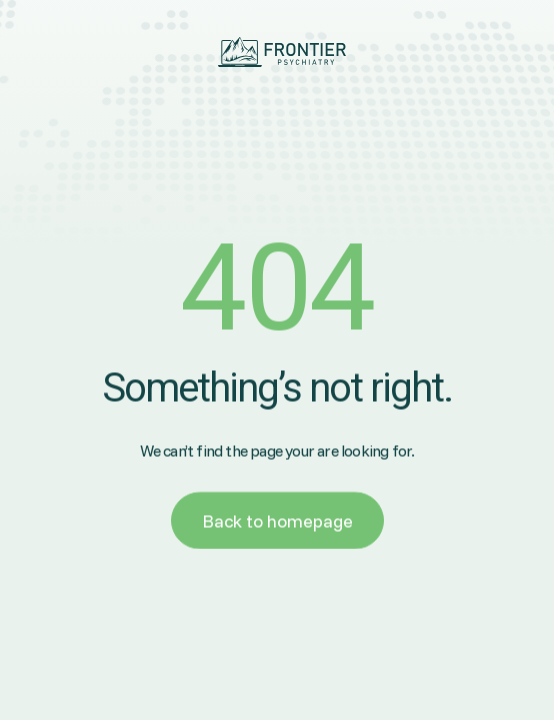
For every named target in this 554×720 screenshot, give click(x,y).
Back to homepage (277, 523)
